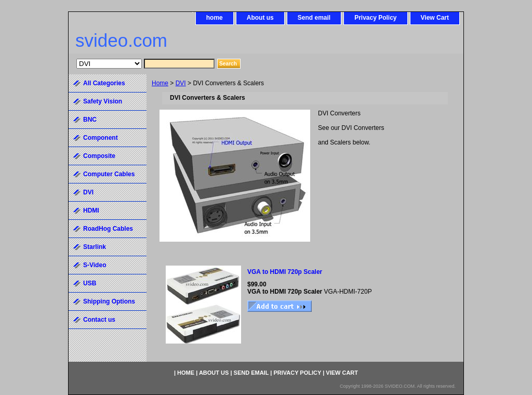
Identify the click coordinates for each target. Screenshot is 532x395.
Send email (314, 18)
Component (101, 138)
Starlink (95, 247)
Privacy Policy (375, 18)
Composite (99, 156)
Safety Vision (103, 101)
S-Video (95, 265)
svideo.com (121, 40)
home (215, 18)
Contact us (99, 320)
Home (160, 83)
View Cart (435, 18)
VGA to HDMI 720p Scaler (285, 272)
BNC (90, 120)
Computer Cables (109, 174)
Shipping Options (109, 301)
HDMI (91, 210)
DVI (181, 83)
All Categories (104, 83)
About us (260, 18)
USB (90, 283)
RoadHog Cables (108, 229)
